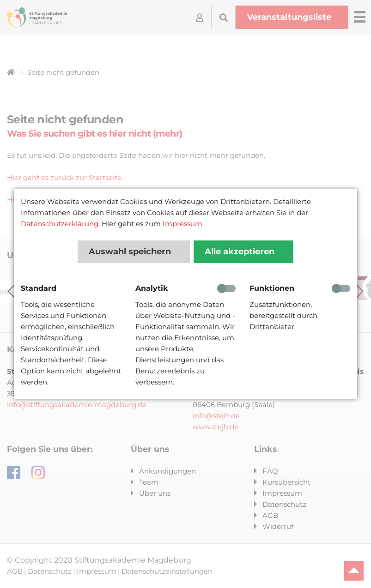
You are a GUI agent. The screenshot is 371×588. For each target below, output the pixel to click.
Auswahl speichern (131, 252)
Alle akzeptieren (241, 252)
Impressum (182, 224)
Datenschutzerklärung (60, 224)
